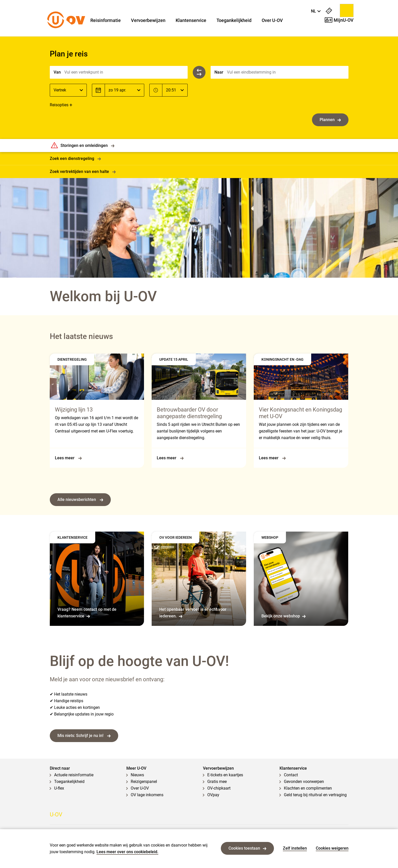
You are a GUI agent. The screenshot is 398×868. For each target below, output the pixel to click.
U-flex (59, 788)
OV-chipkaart (219, 788)
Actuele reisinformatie (74, 775)
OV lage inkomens (147, 795)
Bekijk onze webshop (284, 616)
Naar (219, 72)
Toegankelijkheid (234, 20)
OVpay (213, 795)
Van (57, 72)
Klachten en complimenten (308, 788)
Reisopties (59, 105)
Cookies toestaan (247, 848)
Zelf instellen (295, 848)
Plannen (330, 120)
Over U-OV (272, 20)
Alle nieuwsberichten (80, 500)
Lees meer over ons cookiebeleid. (127, 852)
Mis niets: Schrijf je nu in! (84, 736)
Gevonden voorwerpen (304, 782)
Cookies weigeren (332, 848)
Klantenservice (191, 20)
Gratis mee (217, 782)
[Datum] (124, 90)
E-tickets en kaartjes (225, 775)
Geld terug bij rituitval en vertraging (315, 795)
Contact (291, 775)
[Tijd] (175, 90)
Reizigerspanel (144, 782)
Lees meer (68, 458)
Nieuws (137, 775)
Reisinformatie (106, 20)
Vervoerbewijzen (148, 20)
